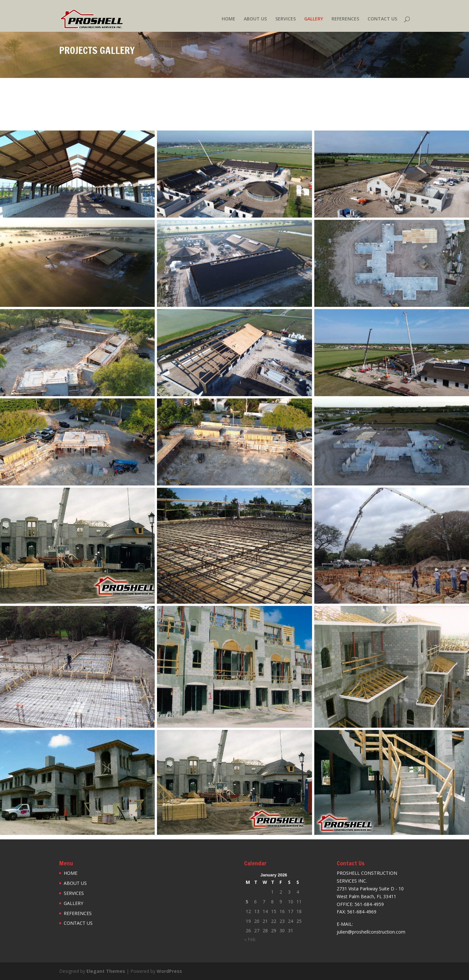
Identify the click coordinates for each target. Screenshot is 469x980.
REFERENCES (345, 19)
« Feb (250, 939)
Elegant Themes (106, 971)
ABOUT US (255, 19)
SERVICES (286, 19)
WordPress (169, 971)
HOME (228, 19)
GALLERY (314, 19)
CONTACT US (382, 19)
